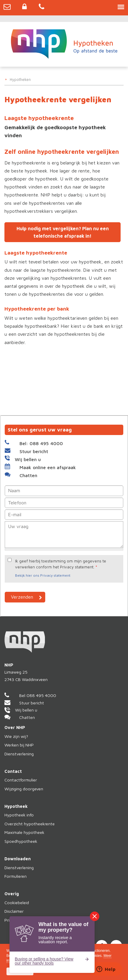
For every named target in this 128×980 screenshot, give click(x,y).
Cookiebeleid (17, 903)
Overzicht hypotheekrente (30, 824)
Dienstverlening (19, 754)
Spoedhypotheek (21, 841)
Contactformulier (21, 780)
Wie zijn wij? (16, 736)
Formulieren (16, 876)
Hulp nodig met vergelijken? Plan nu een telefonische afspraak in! (63, 232)
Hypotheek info (19, 815)
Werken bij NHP (19, 745)
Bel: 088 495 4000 (41, 443)
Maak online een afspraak (48, 467)
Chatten (28, 475)
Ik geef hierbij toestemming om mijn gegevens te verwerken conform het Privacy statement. (61, 564)
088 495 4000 (41, 695)
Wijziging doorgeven (24, 789)
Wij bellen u (28, 459)
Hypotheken (20, 80)
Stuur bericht (34, 451)
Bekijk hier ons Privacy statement (43, 575)
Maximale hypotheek (24, 832)
